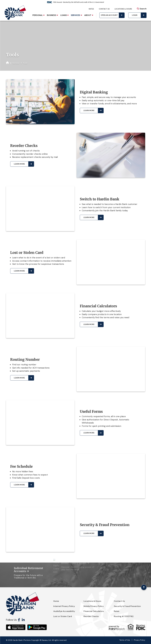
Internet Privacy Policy (64, 606)
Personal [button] (38, 15)
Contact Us (104, 9)
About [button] (88, 15)
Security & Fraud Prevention (127, 606)
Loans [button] (64, 15)
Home (56, 601)
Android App (37, 627)
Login (135, 15)
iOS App (16, 627)
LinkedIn (23, 620)
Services (16, 63)
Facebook (19, 620)
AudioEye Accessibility (64, 611)
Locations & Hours (123, 9)
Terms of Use (125, 640)
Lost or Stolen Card (63, 616)
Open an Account (109, 15)
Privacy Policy (140, 640)
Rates (91, 9)
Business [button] (52, 15)
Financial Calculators (94, 611)
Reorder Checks (91, 616)
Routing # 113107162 (124, 616)
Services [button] (75, 15)
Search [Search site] (143, 9)
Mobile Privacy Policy (94, 606)
